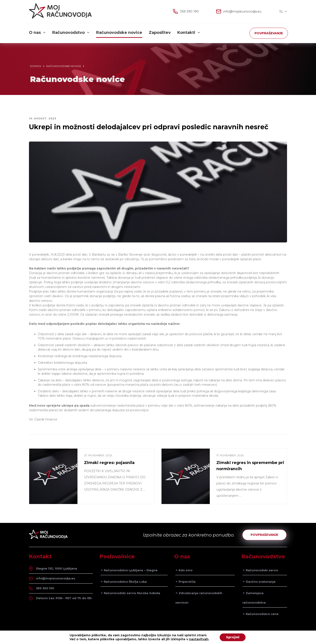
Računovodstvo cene (262, 614)
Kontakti (189, 33)
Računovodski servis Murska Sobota (132, 593)
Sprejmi (233, 637)
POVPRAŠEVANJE (269, 33)
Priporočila (187, 582)
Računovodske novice (119, 33)
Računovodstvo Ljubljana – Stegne (131, 571)
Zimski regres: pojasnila (109, 463)
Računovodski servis (262, 571)
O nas (37, 33)
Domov (36, 66)
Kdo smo (186, 571)
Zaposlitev (160, 33)
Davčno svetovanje (261, 582)
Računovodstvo (71, 33)
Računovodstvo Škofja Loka (125, 582)
